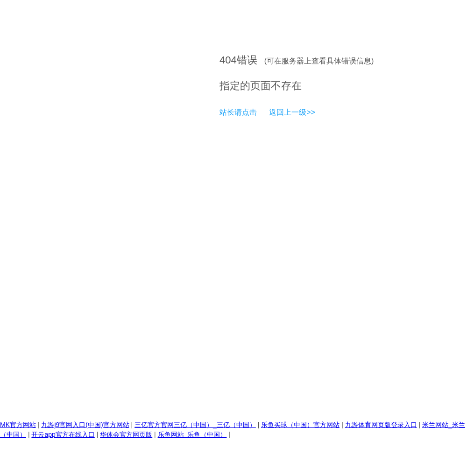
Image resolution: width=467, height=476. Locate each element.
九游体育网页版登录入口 (381, 425)
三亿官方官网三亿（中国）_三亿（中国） (195, 425)
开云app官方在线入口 (63, 434)
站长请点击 (238, 112)
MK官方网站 (18, 425)
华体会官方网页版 (126, 434)
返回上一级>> (292, 112)
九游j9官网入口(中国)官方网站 (85, 425)
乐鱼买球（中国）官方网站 (300, 425)
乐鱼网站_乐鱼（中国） (192, 434)
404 (228, 60)
